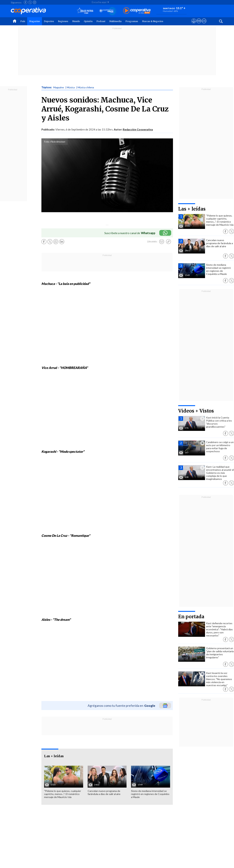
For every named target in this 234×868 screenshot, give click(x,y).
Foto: (47, 142)
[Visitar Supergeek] (204, 24)
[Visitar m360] (199, 24)
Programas (132, 21)
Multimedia (115, 21)
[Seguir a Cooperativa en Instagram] (35, 2)
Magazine (35, 21)
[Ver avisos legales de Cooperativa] (194, 24)
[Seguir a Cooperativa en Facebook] (26, 2)
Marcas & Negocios (153, 21)
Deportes (49, 21)
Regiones (63, 21)
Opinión (88, 21)
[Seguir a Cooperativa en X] (30, 2)
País (23, 21)
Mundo (76, 21)
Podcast (101, 21)
